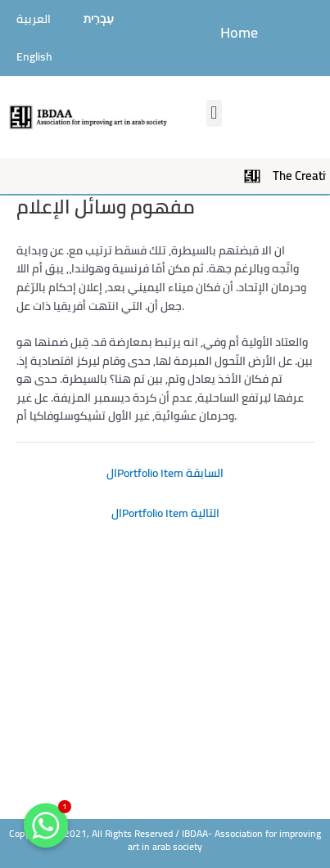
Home (239, 32)
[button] (214, 113)
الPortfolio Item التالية (165, 513)
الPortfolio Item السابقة (165, 473)
